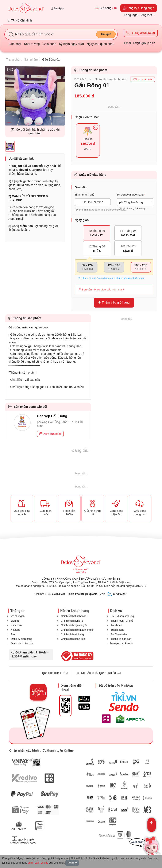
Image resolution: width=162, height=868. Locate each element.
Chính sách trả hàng (72, 634)
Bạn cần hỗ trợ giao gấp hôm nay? (101, 290)
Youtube (16, 630)
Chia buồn (49, 44)
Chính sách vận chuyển (74, 625)
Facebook (17, 625)
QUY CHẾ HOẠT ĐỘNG (56, 673)
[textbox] (135, 205)
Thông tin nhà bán (121, 639)
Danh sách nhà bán (22, 644)
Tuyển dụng (117, 630)
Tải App (57, 8)
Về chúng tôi (18, 616)
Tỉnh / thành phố (85, 195)
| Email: (60, 594)
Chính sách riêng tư (72, 621)
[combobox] (135, 202)
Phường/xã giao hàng (130, 195)
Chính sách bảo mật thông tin (78, 630)
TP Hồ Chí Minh (20, 20)
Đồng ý (72, 863)
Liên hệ (15, 621)
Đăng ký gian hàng (22, 639)
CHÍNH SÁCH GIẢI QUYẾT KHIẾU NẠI (99, 673)
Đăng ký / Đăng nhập (139, 8)
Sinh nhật (15, 44)
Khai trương (32, 44)
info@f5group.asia (86, 594)
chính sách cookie (38, 863)
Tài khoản (116, 625)
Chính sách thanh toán (74, 616)
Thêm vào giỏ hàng (114, 302)
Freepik (129, 644)
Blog (13, 634)
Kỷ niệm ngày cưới (71, 44)
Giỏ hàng (106, 8)
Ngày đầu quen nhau (100, 44)
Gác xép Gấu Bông (52, 416)
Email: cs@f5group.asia (140, 43)
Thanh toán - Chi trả (122, 621)
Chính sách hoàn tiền (73, 639)
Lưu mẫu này (143, 79)
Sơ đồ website (119, 634)
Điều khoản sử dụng (122, 616)
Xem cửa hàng (50, 434)
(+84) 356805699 (141, 33)
